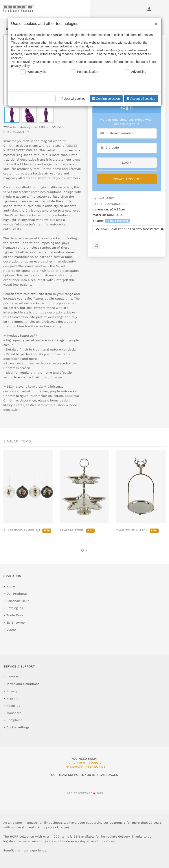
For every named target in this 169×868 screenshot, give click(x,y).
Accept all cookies (140, 99)
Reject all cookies (71, 99)
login (127, 163)
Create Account (127, 179)
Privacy (12, 691)
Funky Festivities (117, 221)
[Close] (155, 22)
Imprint (12, 698)
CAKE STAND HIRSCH (137, 530)
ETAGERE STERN (77, 530)
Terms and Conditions (23, 684)
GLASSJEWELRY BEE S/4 (27, 530)
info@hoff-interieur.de (85, 767)
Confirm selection (106, 99)
